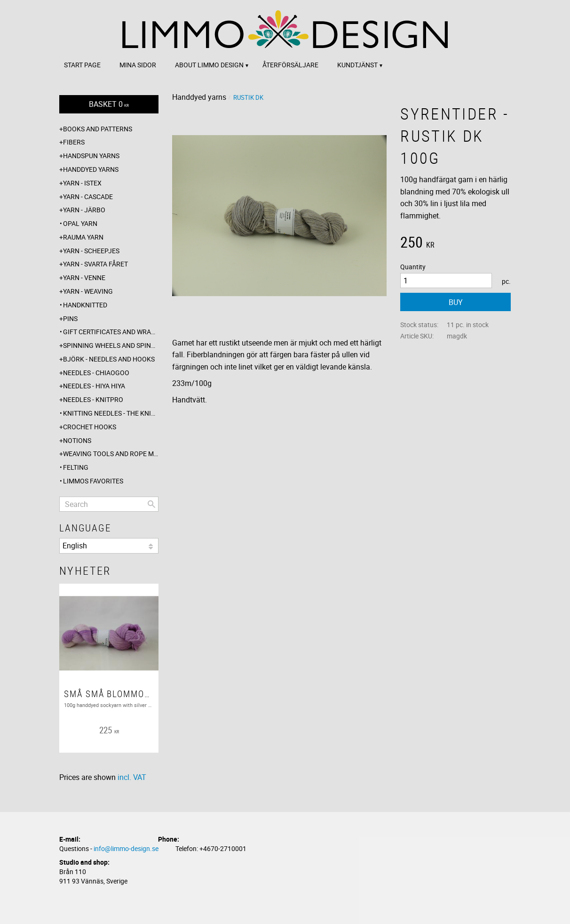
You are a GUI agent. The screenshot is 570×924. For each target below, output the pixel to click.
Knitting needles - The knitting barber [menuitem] (111, 413)
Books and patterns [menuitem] (98, 129)
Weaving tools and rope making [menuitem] (111, 454)
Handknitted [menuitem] (85, 305)
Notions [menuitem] (77, 440)
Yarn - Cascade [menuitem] (88, 197)
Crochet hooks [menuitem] (90, 427)
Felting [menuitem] (76, 467)
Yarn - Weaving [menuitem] (88, 291)
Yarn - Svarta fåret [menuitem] (95, 264)
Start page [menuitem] (82, 65)
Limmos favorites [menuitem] (93, 481)
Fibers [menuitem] (74, 142)
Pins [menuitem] (70, 318)
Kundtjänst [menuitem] (357, 65)
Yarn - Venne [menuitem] (84, 277)
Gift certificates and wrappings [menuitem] (111, 332)
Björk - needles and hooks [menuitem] (109, 359)
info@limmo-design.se (126, 848)
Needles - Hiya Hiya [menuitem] (94, 386)
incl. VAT (132, 777)
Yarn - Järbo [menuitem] (84, 210)
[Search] (151, 504)
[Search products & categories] (109, 504)
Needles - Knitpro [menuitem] (93, 399)
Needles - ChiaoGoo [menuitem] (96, 373)
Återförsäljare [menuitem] (290, 65)
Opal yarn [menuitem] (80, 223)
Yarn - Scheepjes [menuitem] (91, 251)
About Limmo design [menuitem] (209, 65)
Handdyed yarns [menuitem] (91, 169)
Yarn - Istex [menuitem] (82, 183)
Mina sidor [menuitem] (138, 65)
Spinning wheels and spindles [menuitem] (111, 345)
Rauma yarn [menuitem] (83, 237)
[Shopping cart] (109, 104)
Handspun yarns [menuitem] (91, 156)
